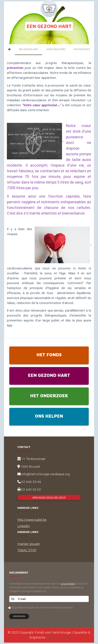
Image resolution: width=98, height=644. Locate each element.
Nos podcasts (82, 49)
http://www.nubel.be (32, 520)
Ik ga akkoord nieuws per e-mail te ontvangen (42, 607)
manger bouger (29, 544)
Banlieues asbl (58, 637)
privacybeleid (68, 584)
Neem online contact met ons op (49, 497)
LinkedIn (24, 526)
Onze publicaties (56, 49)
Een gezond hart (29, 49)
